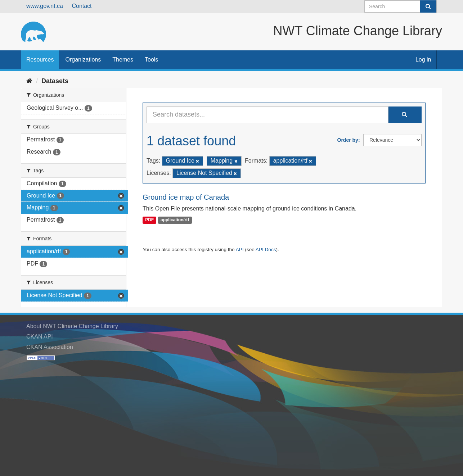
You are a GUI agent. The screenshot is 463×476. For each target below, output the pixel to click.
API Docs (266, 250)
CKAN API (40, 337)
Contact (82, 6)
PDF (149, 220)
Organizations (83, 60)
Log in (423, 60)
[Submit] (428, 6)
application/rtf (175, 220)
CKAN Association (50, 347)
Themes (123, 60)
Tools (151, 60)
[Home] (29, 81)
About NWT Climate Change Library (72, 326)
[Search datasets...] (268, 115)
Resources (40, 60)
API (240, 250)
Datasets (55, 81)
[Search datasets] (401, 6)
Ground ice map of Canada (186, 197)
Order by (348, 140)
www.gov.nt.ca (45, 6)
